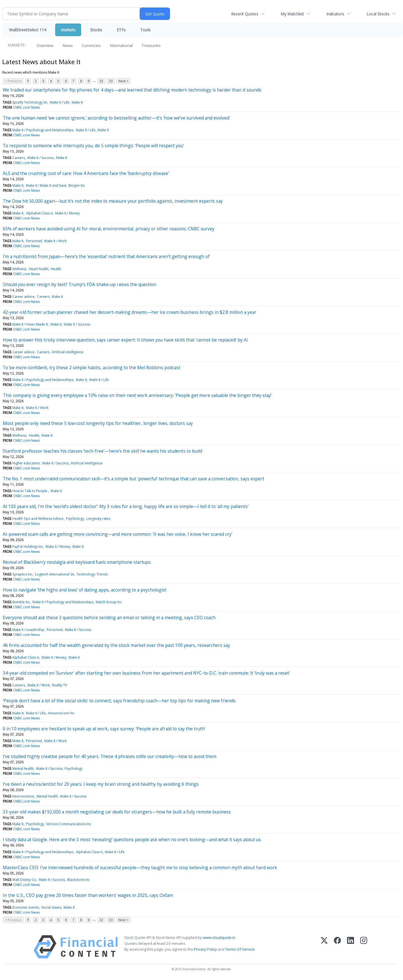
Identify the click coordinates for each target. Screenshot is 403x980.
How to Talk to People (30, 491)
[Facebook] (337, 947)
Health (56, 269)
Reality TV (60, 685)
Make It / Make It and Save (46, 185)
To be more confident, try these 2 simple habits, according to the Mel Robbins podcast (92, 368)
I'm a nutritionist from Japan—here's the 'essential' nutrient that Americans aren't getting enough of (106, 256)
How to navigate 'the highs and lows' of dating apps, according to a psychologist (85, 590)
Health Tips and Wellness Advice (38, 519)
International (121, 45)
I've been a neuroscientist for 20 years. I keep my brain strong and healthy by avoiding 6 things (101, 784)
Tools (145, 30)
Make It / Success (41, 158)
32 (101, 81)
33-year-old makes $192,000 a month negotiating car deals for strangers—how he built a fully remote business (117, 812)
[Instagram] (364, 947)
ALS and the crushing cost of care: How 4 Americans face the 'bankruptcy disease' (86, 173)
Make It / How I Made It (30, 324)
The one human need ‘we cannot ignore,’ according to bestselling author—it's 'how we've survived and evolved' (116, 118)
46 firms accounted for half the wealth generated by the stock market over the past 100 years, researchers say (116, 645)
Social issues (51, 907)
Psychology (75, 519)
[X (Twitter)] (324, 947)
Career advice (23, 297)
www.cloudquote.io (219, 937)
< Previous (13, 81)
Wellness (19, 269)
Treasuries (151, 45)
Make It (77, 102)
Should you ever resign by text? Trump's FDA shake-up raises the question (79, 284)
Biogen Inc (77, 185)
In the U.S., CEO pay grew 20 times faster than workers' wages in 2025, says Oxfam (88, 895)
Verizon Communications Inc (69, 824)
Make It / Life (60, 102)
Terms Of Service (240, 949)
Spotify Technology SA (30, 102)
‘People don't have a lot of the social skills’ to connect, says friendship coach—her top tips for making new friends (119, 701)
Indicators (335, 14)
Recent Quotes (245, 14)
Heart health (39, 269)
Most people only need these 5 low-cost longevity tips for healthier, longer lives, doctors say (98, 423)
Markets (68, 30)
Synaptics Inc (22, 574)
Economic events (26, 907)
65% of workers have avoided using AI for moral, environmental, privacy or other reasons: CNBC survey (109, 229)
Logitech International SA (55, 574)
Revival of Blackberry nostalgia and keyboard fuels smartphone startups (77, 562)
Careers (19, 158)
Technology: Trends (92, 574)
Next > (123, 81)
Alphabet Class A (39, 213)
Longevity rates (98, 519)
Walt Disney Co (24, 880)
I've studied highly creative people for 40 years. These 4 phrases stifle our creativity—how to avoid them (110, 756)
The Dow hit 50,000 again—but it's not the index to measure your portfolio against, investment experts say (113, 201)
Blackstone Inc (79, 880)
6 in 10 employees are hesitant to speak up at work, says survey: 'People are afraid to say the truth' (104, 729)
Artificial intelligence (68, 352)
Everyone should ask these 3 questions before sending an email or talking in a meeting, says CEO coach (109, 618)
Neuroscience (23, 796)
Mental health (23, 769)
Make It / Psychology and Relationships (43, 130)
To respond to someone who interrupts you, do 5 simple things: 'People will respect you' (93, 146)
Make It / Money (67, 213)
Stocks (96, 30)
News (68, 45)
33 (111, 81)
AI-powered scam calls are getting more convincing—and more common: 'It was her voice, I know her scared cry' (118, 534)
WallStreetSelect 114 (28, 30)
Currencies (91, 45)
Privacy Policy (205, 949)
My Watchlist (292, 14)
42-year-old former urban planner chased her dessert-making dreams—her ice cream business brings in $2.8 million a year (130, 312)
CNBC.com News (26, 107)
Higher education (26, 463)
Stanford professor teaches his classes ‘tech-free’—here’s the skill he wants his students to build (102, 451)
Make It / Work (55, 241)
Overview (45, 45)
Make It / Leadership (28, 630)
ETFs (121, 30)
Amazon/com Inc (61, 713)
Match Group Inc (109, 602)
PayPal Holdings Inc (28, 547)
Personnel (34, 241)
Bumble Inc (21, 602)
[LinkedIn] (351, 947)
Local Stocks (378, 14)
